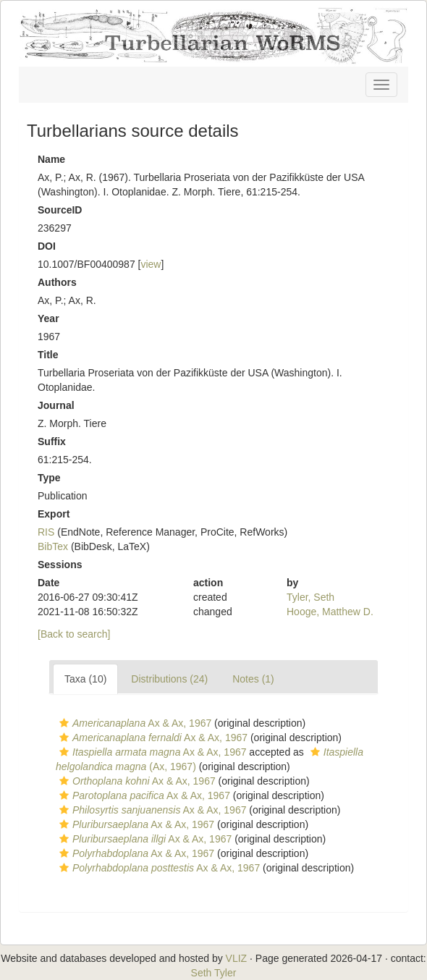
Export (54, 514)
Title (48, 355)
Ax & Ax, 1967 (134, 723)
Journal (56, 405)
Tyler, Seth (310, 597)
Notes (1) (253, 679)
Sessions (60, 565)
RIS (46, 532)
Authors (57, 282)
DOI (47, 246)
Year (48, 318)
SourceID (60, 210)
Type (49, 478)
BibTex (53, 546)
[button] (64, 723)
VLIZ (237, 958)
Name (51, 159)
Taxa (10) (85, 679)
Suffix (52, 442)
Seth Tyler (214, 973)
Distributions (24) (169, 679)
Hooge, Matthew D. (330, 612)
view (151, 264)
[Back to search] (74, 634)
